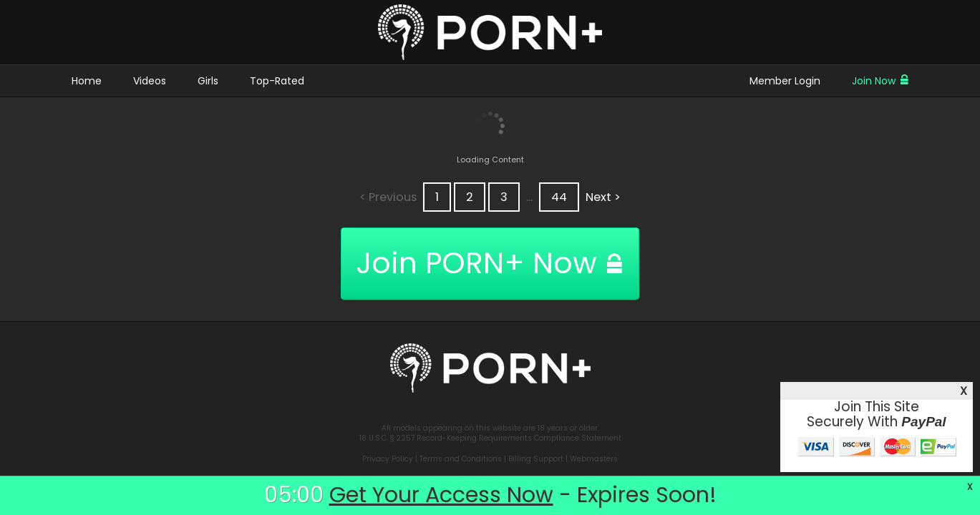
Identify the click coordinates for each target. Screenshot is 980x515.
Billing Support (536, 459)
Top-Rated (277, 81)
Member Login (785, 81)
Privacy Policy (388, 459)
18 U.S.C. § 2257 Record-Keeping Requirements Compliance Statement (490, 438)
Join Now (880, 81)
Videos (150, 81)
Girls (208, 81)
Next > (603, 197)
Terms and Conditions (461, 459)
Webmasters (594, 459)
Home (87, 81)
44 (559, 197)
